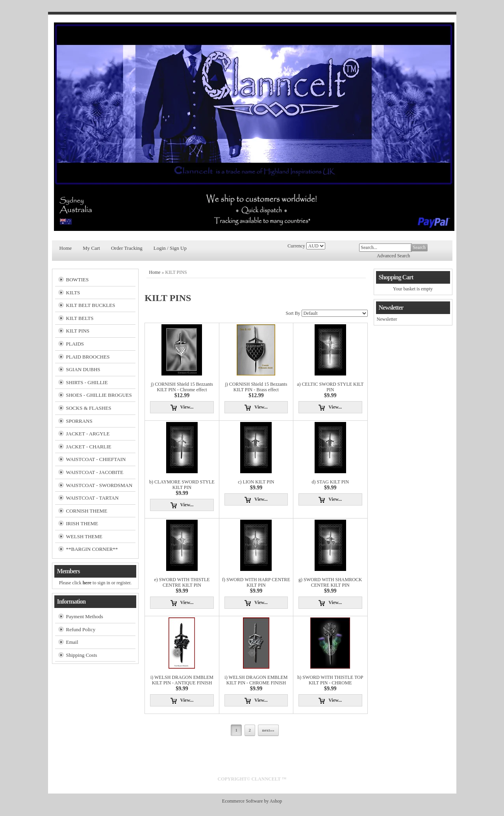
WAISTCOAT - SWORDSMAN (99, 485)
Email (72, 642)
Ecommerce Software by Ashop (252, 801)
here (87, 583)
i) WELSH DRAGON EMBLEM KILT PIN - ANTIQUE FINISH (182, 680)
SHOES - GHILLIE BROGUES (99, 395)
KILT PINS (78, 331)
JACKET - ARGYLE (88, 434)
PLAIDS (75, 344)
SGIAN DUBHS (83, 369)
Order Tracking (127, 248)
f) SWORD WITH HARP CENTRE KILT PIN (256, 582)
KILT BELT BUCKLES (91, 305)
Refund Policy (81, 629)
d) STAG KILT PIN (330, 482)
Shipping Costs (82, 655)
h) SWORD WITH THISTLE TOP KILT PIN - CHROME (330, 680)
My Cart (91, 248)
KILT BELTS (80, 318)
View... (187, 407)
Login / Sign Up (170, 248)
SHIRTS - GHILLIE (87, 382)
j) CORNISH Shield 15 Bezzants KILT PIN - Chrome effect (182, 387)
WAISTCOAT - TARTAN (93, 498)
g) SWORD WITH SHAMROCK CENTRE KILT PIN (330, 582)
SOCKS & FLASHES (89, 408)
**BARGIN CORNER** (92, 549)
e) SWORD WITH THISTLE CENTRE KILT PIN (182, 582)
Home (66, 248)
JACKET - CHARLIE (89, 447)
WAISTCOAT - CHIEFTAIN (96, 459)
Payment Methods (85, 616)
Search (419, 247)
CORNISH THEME (87, 511)
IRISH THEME (82, 523)
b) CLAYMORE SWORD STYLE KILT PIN (182, 485)
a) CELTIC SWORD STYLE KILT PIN (330, 387)
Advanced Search (393, 256)
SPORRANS (79, 421)
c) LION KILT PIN (256, 482)
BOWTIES (78, 280)
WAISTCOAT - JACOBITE (95, 472)
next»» (268, 730)
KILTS (73, 293)
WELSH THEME (84, 536)
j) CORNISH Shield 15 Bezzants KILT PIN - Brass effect (256, 387)
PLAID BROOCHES (88, 357)
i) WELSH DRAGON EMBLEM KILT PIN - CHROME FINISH (256, 680)
